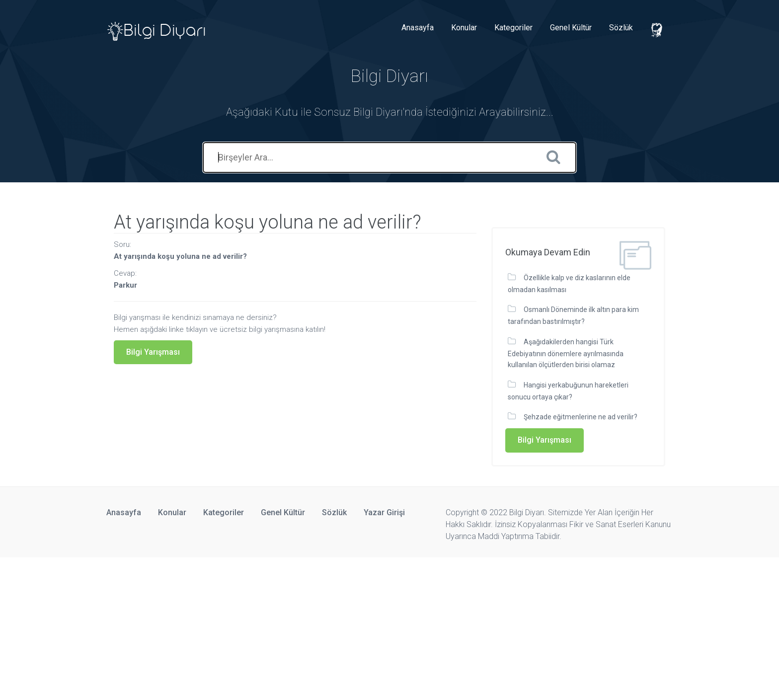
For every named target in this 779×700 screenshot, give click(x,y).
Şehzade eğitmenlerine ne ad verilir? (581, 417)
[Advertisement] (298, 627)
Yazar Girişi (384, 512)
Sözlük (621, 28)
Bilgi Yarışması (153, 352)
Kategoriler (513, 28)
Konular (464, 28)
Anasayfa (418, 28)
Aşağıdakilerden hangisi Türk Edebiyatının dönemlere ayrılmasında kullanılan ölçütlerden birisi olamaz (566, 353)
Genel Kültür (571, 28)
